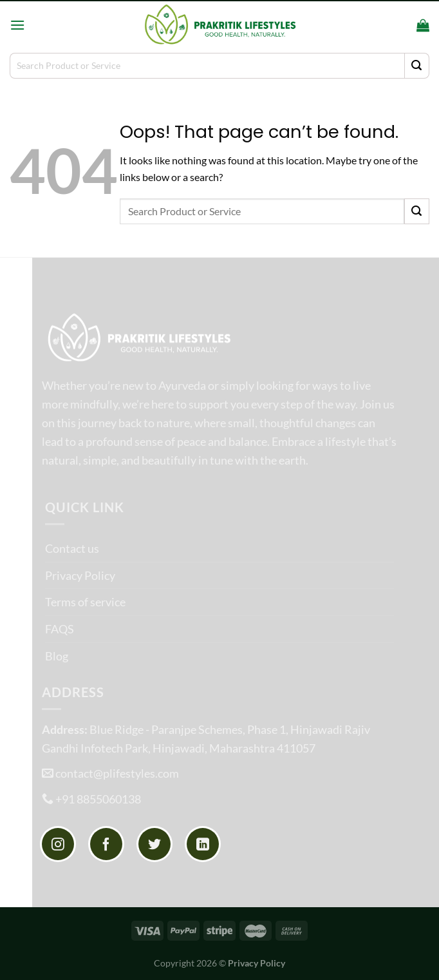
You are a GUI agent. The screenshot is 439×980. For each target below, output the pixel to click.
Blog (57, 656)
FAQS (60, 629)
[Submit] (417, 66)
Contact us (72, 548)
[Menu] (17, 25)
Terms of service (85, 602)
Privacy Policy (80, 575)
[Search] (403, 24)
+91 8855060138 (98, 799)
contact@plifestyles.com (117, 773)
